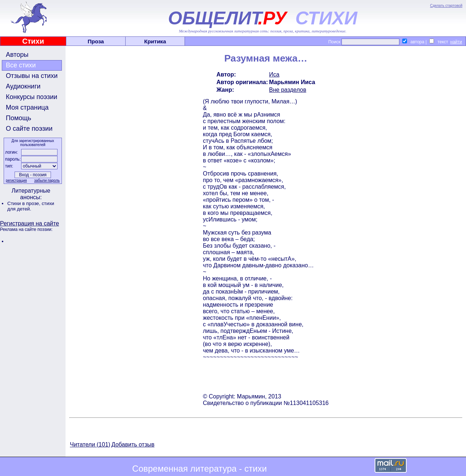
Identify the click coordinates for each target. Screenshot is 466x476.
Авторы (17, 55)
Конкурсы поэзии (31, 97)
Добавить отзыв (133, 444)
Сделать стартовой (446, 6)
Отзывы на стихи (32, 76)
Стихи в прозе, (24, 203)
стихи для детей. (31, 206)
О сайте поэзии (29, 129)
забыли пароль (47, 180)
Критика (155, 41)
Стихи (33, 41)
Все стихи (21, 65)
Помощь (19, 118)
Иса (274, 74)
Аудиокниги (23, 86)
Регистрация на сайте (29, 223)
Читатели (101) (90, 444)
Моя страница (27, 107)
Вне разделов (288, 90)
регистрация (16, 180)
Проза (96, 41)
